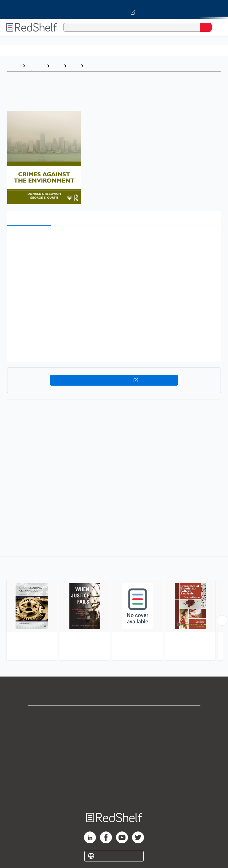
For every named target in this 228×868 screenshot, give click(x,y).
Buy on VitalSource (114, 380)
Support (114, 728)
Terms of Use (114, 754)
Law (57, 66)
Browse (36, 66)
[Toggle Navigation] (218, 27)
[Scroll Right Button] (222, 620)
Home (13, 66)
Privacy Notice (114, 741)
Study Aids (80, 50)
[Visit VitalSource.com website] (114, 9)
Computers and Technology (170, 50)
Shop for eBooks (114, 715)
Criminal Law (100, 66)
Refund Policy (114, 768)
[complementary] (114, 609)
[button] (113, 239)
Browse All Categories (31, 50)
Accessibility (114, 781)
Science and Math (116, 50)
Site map (114, 794)
